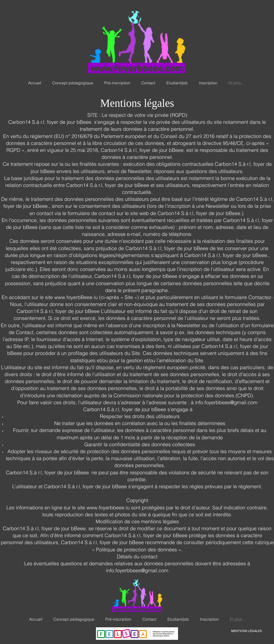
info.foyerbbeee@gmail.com (137, 570)
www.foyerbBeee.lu (76, 297)
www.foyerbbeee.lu (108, 508)
